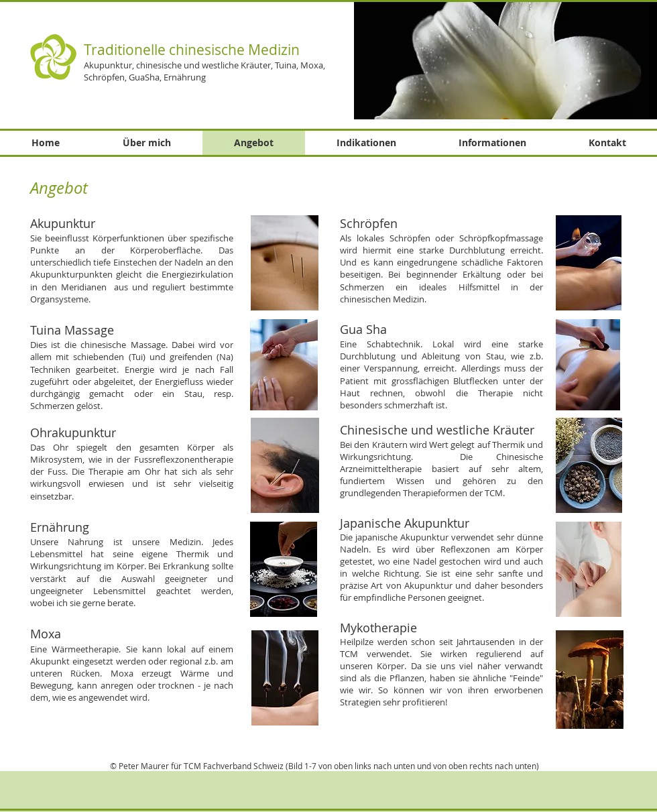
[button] (505, 61)
